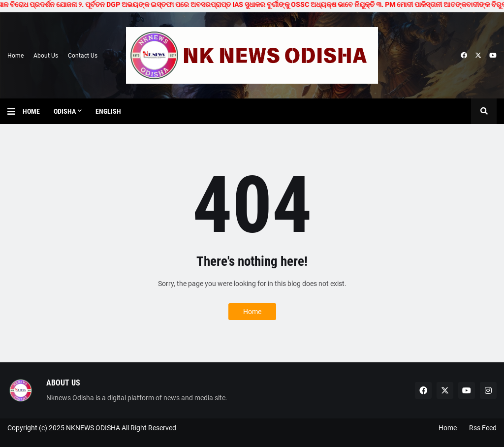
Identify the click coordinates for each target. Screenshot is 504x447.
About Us (46, 56)
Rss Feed (483, 428)
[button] (15, 111)
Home (16, 56)
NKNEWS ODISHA (93, 428)
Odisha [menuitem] (65, 111)
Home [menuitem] (31, 111)
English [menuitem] (108, 111)
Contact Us (83, 56)
